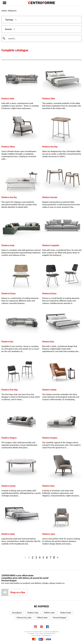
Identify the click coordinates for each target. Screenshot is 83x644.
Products (12, 11)
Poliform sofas (49, 613)
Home (4, 11)
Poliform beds (42, 618)
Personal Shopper (60, 618)
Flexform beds (66, 613)
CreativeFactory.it (47, 635)
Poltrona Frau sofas (24, 618)
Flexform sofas (33, 613)
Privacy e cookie (36, 635)
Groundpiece (17, 613)
